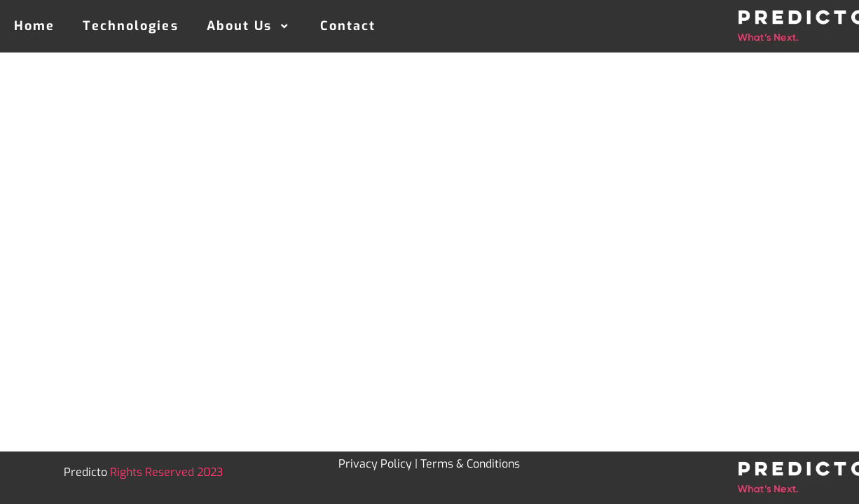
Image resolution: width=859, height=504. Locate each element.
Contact (348, 26)
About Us (249, 26)
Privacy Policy (375, 464)
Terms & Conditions (470, 464)
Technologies (130, 26)
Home (34, 26)
